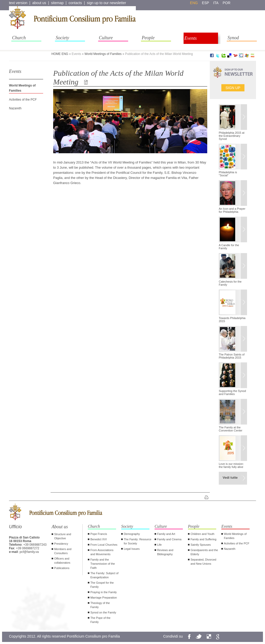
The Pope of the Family (100, 620)
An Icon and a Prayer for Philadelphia (232, 210)
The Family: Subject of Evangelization (104, 575)
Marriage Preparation (104, 598)
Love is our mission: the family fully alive (231, 465)
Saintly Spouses (201, 545)
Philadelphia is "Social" (228, 174)
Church (19, 38)
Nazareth (15, 108)
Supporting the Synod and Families (232, 392)
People (148, 38)
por (226, 3)
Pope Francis (99, 534)
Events (191, 38)
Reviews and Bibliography (165, 552)
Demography (132, 534)
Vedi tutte (230, 478)
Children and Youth (202, 534)
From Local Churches (104, 545)
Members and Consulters (63, 551)
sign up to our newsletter (106, 3)
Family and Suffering (204, 539)
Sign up (233, 88)
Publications (62, 568)
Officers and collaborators (62, 561)
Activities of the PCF (23, 100)
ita (216, 3)
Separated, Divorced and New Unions (203, 562)
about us (39, 3)
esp (205, 3)
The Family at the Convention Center (231, 429)
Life (159, 545)
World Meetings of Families (103, 54)
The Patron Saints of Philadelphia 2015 (232, 356)
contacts (75, 3)
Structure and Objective (63, 536)
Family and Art (166, 534)
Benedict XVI (99, 539)
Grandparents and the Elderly (204, 552)
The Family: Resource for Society (138, 541)
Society (62, 38)
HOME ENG (60, 54)
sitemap (57, 3)
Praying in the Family (104, 592)
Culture (106, 38)
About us (60, 527)
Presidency (61, 544)
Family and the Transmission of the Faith (103, 564)
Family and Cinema (169, 539)
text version (18, 3)
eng (194, 3)
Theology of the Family (100, 605)
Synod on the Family (103, 612)
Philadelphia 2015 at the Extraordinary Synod (232, 136)
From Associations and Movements (102, 552)
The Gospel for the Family (102, 585)
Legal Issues (132, 549)
